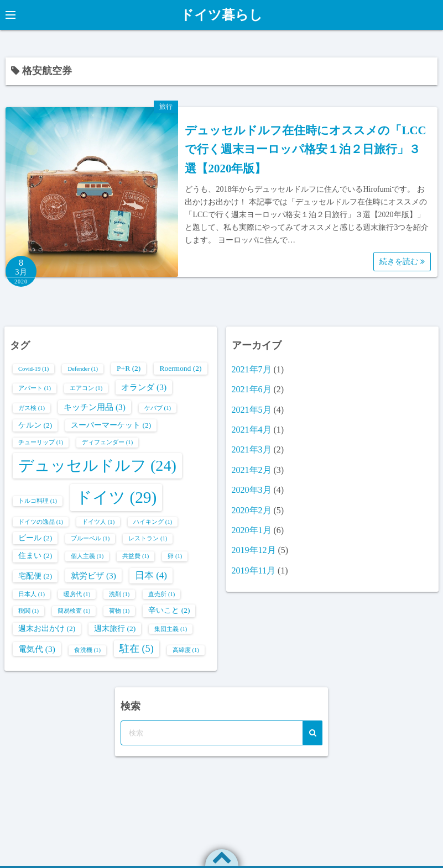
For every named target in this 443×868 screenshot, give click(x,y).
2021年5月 (252, 410)
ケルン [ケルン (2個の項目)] (35, 425)
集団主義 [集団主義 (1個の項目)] (171, 629)
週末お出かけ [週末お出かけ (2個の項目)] (47, 628)
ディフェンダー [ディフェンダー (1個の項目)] (107, 442)
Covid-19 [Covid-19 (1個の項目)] (33, 369)
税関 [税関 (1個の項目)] (28, 611)
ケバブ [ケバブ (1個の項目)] (158, 408)
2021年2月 (252, 470)
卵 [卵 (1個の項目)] (175, 556)
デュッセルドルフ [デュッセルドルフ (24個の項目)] (97, 465)
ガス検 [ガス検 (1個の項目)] (32, 408)
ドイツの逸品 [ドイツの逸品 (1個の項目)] (41, 522)
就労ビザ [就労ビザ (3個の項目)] (93, 575)
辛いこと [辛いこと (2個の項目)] (169, 610)
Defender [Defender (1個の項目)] (83, 369)
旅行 (166, 107)
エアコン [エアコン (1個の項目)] (86, 388)
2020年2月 (252, 510)
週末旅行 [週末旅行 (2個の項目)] (115, 628)
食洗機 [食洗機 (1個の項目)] (87, 650)
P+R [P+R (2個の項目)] (129, 368)
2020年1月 (252, 530)
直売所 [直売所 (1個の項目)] (161, 594)
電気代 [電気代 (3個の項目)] (37, 649)
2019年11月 (254, 570)
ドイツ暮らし (221, 15)
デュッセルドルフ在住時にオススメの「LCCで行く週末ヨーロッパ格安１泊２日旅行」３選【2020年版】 (305, 149)
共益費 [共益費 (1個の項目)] (135, 556)
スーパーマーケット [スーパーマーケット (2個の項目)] (111, 425)
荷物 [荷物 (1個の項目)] (119, 611)
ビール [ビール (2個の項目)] (35, 538)
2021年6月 (252, 389)
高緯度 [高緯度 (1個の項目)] (186, 650)
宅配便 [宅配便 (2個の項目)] (35, 576)
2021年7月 (252, 369)
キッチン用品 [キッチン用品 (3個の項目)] (95, 407)
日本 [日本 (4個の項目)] (151, 575)
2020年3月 (252, 490)
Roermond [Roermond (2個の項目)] (180, 368)
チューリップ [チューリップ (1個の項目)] (41, 442)
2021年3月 (252, 449)
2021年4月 (252, 430)
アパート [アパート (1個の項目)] (35, 388)
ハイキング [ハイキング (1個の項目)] (153, 522)
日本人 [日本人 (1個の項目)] (32, 594)
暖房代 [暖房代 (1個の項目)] (77, 594)
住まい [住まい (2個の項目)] (35, 556)
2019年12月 (254, 550)
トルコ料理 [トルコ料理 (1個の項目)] (38, 501)
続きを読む (402, 262)
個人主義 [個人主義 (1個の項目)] (87, 556)
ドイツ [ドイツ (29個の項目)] (116, 497)
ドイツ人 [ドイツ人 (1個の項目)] (98, 522)
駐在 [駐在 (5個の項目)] (137, 649)
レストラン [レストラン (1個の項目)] (148, 538)
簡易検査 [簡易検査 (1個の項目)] (74, 611)
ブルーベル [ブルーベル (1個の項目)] (90, 538)
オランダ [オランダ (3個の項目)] (144, 387)
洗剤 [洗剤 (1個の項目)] (119, 594)
